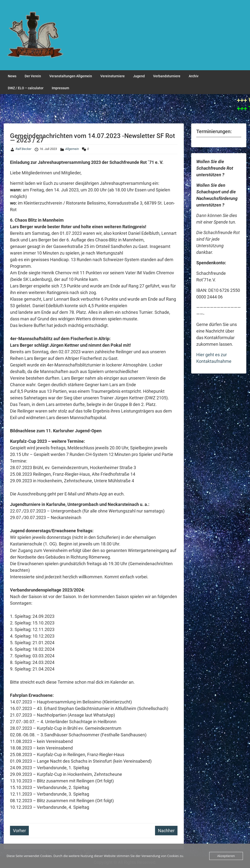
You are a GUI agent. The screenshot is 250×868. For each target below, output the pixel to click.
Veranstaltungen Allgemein (71, 76)
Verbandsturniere (167, 76)
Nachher (166, 831)
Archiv (194, 76)
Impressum (60, 88)
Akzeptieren (226, 856)
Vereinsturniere (113, 76)
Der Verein (33, 76)
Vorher (19, 831)
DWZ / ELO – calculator (26, 88)
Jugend (139, 76)
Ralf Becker (23, 149)
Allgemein (72, 149)
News (12, 76)
